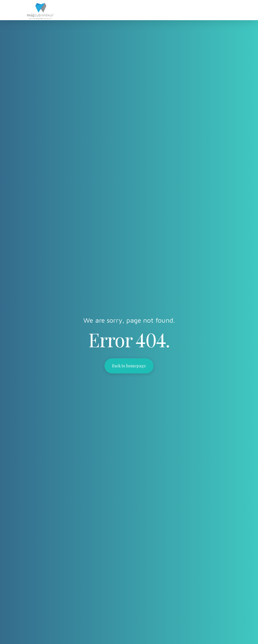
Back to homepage (129, 366)
